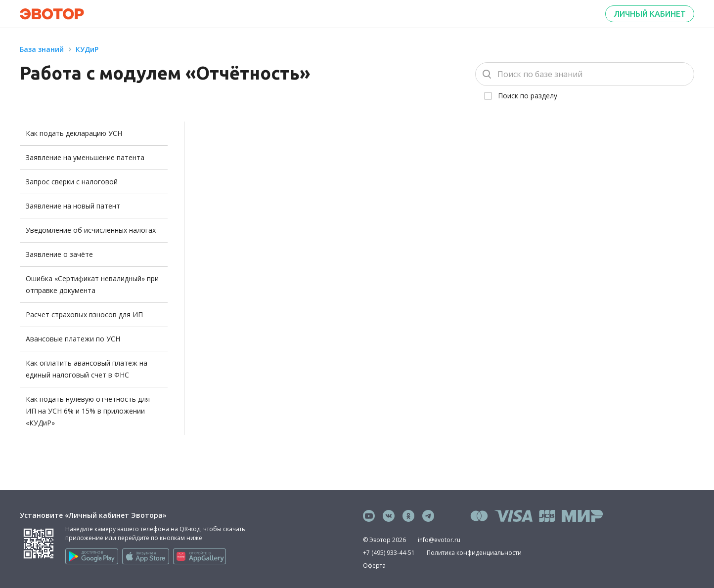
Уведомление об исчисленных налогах (91, 230)
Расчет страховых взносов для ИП (84, 315)
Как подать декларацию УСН (74, 133)
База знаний (42, 49)
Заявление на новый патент (73, 206)
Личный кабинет (650, 14)
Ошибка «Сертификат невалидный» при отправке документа (92, 284)
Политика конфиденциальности (474, 553)
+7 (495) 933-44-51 (389, 553)
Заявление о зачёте (59, 254)
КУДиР (87, 49)
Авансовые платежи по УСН (73, 339)
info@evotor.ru (439, 540)
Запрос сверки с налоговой (72, 182)
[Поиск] (585, 74)
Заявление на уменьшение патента (85, 157)
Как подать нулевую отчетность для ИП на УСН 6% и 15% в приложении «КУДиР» (88, 411)
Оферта (374, 566)
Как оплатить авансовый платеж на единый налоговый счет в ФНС (87, 369)
